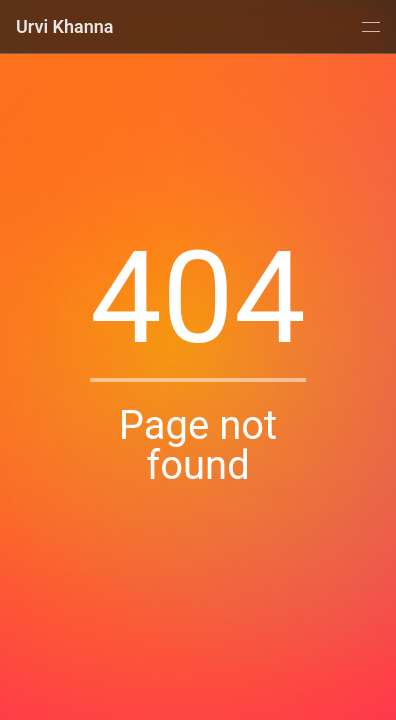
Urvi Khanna (65, 26)
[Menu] (369, 27)
